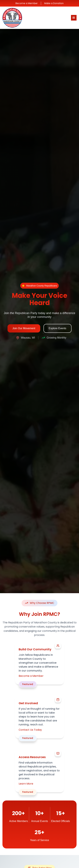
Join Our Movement (24, 328)
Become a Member (27, 3)
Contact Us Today (30, 730)
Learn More (26, 784)
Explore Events (58, 328)
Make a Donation (54, 3)
